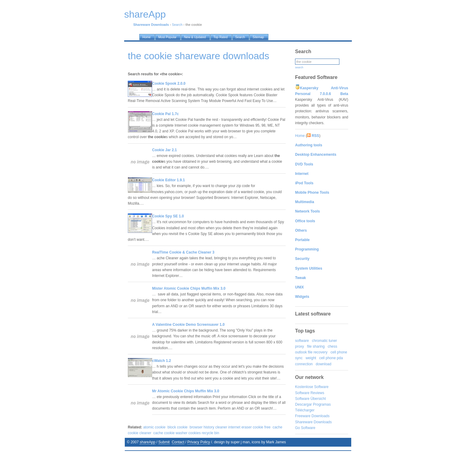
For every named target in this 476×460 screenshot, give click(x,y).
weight (311, 358)
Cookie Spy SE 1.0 (168, 216)
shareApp (147, 442)
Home (300, 136)
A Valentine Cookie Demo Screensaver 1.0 (188, 325)
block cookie (178, 427)
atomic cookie (154, 427)
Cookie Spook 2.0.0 (169, 83)
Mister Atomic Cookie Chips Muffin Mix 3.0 (189, 288)
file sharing (316, 346)
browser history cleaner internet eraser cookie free (230, 427)
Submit (164, 442)
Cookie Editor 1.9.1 (168, 180)
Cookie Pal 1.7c (165, 114)
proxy (299, 346)
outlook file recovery (311, 352)
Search (177, 25)
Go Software (305, 428)
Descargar (303, 404)
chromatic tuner (324, 341)
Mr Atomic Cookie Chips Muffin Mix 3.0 (186, 391)
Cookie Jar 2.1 (164, 150)
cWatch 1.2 (161, 361)
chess (332, 346)
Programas (322, 404)
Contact (178, 442)
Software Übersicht (310, 399)
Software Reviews (310, 393)
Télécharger (305, 410)
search (299, 67)
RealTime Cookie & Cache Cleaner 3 (183, 252)
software (302, 341)
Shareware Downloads (313, 422)
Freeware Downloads (312, 416)
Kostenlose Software (312, 387)
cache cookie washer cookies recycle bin (186, 433)
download (323, 364)
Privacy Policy (199, 442)
